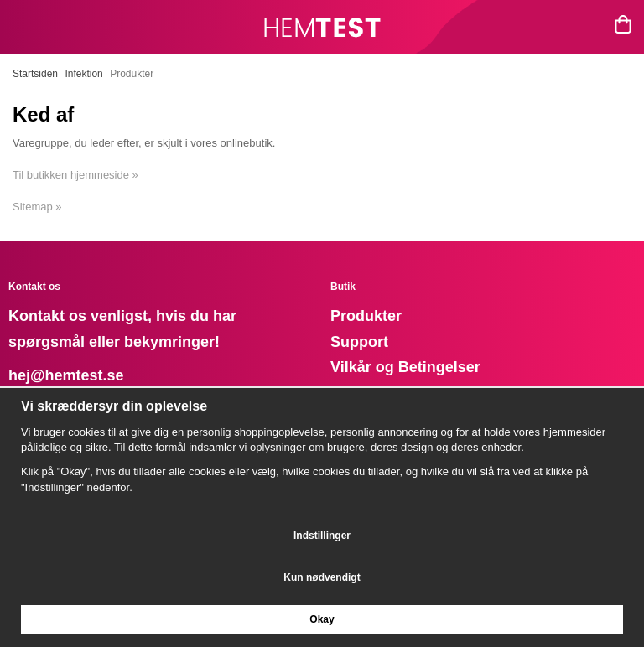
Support (359, 342)
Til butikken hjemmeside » (75, 175)
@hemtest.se (77, 375)
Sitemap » (37, 207)
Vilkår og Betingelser (405, 367)
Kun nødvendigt (322, 577)
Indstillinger (322, 536)
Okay (322, 619)
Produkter (366, 316)
